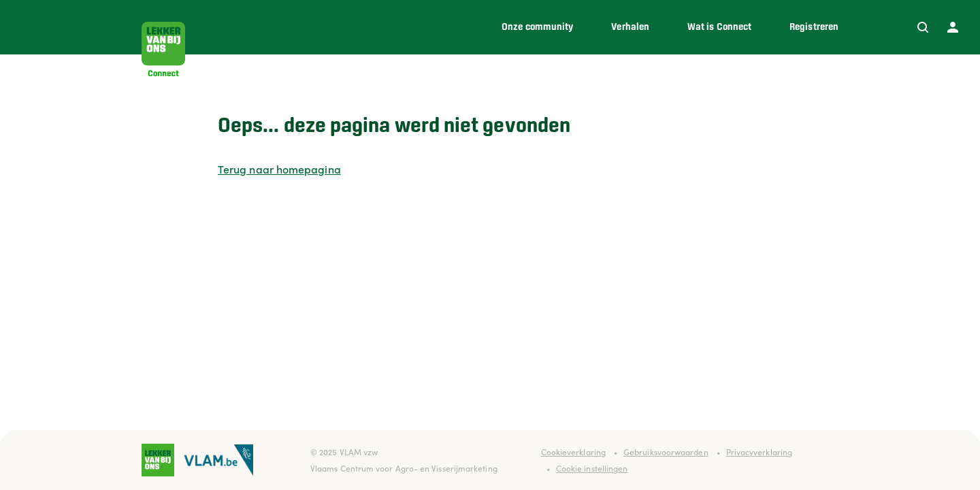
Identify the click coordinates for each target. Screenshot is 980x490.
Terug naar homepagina (279, 169)
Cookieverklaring (573, 452)
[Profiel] (953, 27)
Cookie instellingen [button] (592, 468)
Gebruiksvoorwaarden (666, 452)
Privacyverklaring (759, 452)
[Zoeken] (923, 27)
